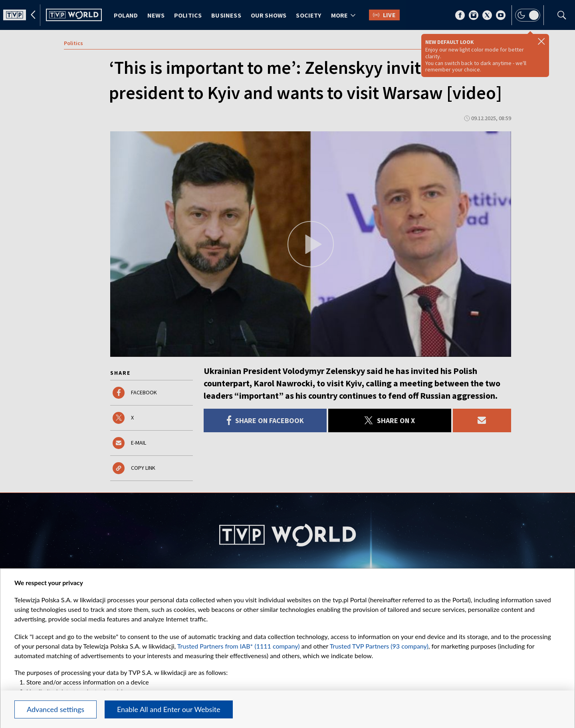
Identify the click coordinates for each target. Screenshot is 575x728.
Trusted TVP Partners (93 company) (379, 646)
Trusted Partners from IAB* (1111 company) (239, 646)
